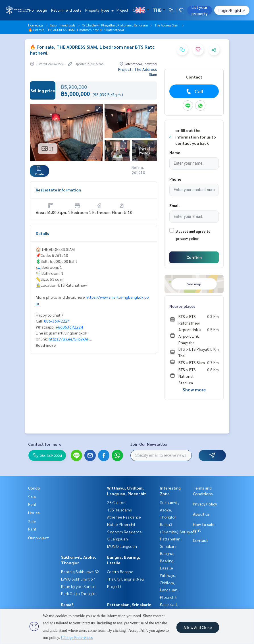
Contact (139, 10)
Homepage (38, 10)
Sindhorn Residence (124, 532)
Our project (38, 538)
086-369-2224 (57, 321)
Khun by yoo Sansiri (78, 586)
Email (174, 205)
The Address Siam (167, 25)
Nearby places (182, 306)
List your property (200, 10)
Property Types (99, 10)
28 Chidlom (117, 502)
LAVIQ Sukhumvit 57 (78, 579)
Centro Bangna (120, 571)
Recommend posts (66, 10)
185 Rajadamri (120, 510)
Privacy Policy (205, 504)
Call (194, 91)
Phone (175, 179)
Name (175, 152)
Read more (46, 345)
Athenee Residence (124, 517)
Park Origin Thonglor (79, 593)
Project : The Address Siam (138, 72)
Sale (32, 497)
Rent (32, 504)
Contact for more (45, 444)
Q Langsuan (117, 539)
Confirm (194, 257)
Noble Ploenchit (121, 524)
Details (42, 233)
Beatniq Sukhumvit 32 (80, 571)
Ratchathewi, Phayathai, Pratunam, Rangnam (115, 25)
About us (201, 514)
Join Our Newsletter (149, 444)
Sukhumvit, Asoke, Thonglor (170, 510)
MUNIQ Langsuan (122, 546)
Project (122, 10)
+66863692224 (69, 327)
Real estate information (58, 190)
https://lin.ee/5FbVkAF (69, 339)
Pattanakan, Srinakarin (129, 604)
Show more (194, 390)
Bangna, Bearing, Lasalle (167, 561)
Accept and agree (191, 231)
